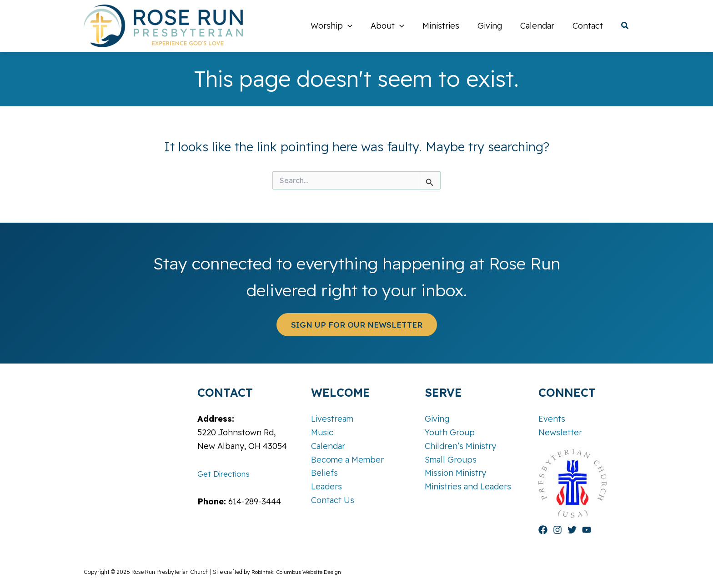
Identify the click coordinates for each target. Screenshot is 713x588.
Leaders (326, 486)
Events (552, 419)
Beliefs (324, 473)
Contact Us (333, 500)
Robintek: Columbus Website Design (297, 572)
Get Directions (226, 474)
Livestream (332, 419)
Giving (437, 419)
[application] (358, 26)
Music (322, 432)
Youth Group (450, 432)
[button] (625, 27)
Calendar (328, 446)
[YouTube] (587, 530)
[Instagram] (557, 530)
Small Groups (451, 460)
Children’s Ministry (460, 446)
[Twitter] (572, 530)
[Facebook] (543, 530)
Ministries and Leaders (468, 486)
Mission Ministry (455, 473)
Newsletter (560, 432)
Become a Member (347, 460)
